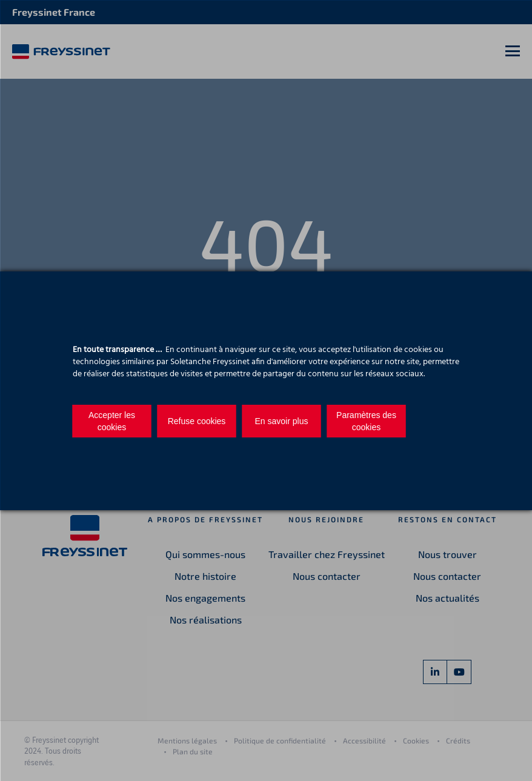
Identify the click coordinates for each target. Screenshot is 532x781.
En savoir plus (282, 421)
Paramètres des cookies (366, 421)
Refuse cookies (197, 421)
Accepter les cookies (112, 421)
